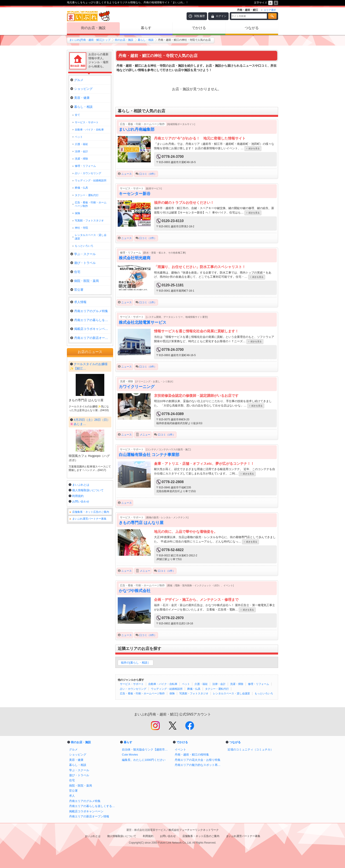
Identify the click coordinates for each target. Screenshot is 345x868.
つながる (252, 28)
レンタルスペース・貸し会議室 (231, 693)
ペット (186, 684)
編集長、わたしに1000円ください (144, 760)
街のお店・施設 (93, 28)
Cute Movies (130, 755)
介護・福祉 (201, 684)
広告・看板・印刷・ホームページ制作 (142, 693)
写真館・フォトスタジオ (194, 693)
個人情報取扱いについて (88, 609)
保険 (172, 693)
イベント (180, 749)
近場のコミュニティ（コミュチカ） (250, 749)
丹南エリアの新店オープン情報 (91, 338)
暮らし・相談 (146, 40)
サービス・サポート (132, 684)
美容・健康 (80, 98)
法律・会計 (219, 684)
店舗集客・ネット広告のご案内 (91, 631)
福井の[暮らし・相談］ (136, 663)
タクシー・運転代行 (217, 689)
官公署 (77, 290)
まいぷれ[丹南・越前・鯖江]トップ (90, 40)
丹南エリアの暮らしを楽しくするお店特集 (93, 806)
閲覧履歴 (200, 16)
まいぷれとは (81, 604)
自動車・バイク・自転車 (163, 684)
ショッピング (82, 89)
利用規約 (78, 615)
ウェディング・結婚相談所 (167, 689)
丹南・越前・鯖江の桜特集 (192, 755)
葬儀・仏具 (194, 689)
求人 (72, 796)
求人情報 (78, 302)
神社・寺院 (81, 228)
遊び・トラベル (83, 263)
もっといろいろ (264, 693)
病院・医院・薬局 (85, 281)
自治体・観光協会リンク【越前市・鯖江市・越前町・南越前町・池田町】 (146, 749)
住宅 (75, 272)
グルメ (77, 80)
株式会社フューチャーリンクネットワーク (194, 830)
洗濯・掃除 (237, 684)
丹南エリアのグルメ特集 (89, 311)
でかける (199, 28)
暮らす (146, 28)
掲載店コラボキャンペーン (91, 329)
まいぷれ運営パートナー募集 (89, 638)
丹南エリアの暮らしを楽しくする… (91, 320)
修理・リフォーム (259, 684)
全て (77, 115)
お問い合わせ (81, 620)
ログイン (221, 16)
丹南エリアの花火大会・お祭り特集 (198, 760)
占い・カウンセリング (133, 689)
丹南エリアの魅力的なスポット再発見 (199, 765)
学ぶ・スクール (83, 254)
